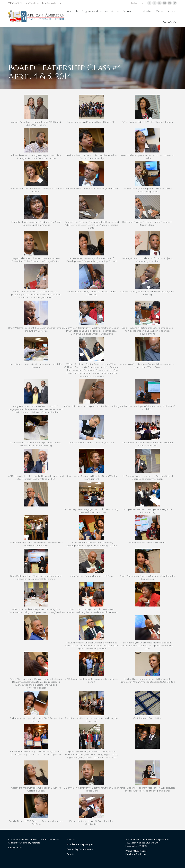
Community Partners (30, 843)
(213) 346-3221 (15, 3)
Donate (70, 854)
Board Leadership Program (80, 844)
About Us (71, 839)
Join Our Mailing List (52, 3)
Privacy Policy (15, 848)
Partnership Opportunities (80, 849)
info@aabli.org (32, 3)
